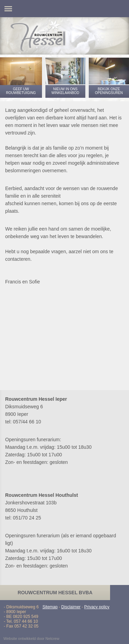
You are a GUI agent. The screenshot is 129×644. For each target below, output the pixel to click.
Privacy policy (97, 607)
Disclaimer (71, 607)
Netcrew (52, 639)
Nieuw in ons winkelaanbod (66, 91)
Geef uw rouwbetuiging (21, 91)
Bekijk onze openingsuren (109, 91)
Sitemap (50, 607)
